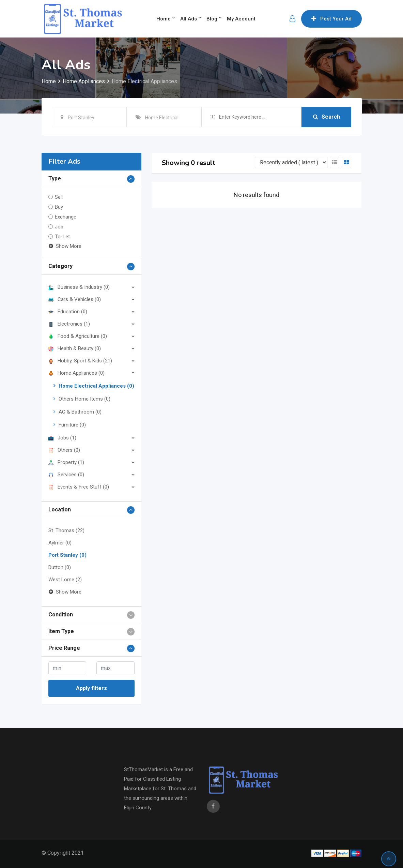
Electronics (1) (69, 324)
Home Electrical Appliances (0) (96, 386)
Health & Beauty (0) (75, 348)
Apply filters (91, 688)
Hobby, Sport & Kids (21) (80, 361)
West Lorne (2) (65, 580)
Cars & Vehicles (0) (75, 299)
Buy (59, 207)
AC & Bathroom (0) (80, 412)
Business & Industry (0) (79, 287)
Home (164, 19)
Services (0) (66, 475)
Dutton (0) (60, 567)
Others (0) (64, 450)
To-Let (62, 237)
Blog (212, 19)
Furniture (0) (72, 425)
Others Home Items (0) (84, 399)
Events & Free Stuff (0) (79, 487)
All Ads (189, 19)
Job (59, 227)
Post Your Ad (331, 19)
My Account (241, 19)
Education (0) (68, 312)
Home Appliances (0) (76, 373)
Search (327, 117)
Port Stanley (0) (67, 555)
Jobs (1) (62, 438)
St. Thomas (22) (66, 530)
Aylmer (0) (60, 543)
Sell (59, 197)
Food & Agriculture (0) (78, 336)
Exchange (66, 217)
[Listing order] (291, 162)
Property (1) (66, 462)
